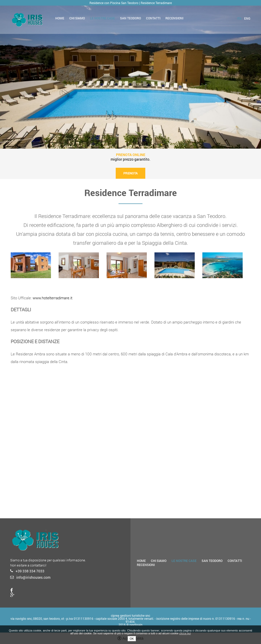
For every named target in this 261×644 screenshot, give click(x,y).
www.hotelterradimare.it (53, 298)
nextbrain (136, 625)
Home (60, 18)
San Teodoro (130, 18)
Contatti (153, 18)
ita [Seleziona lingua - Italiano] (239, 18)
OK (132, 639)
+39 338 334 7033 (30, 571)
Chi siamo (77, 18)
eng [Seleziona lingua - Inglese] (247, 18)
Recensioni (174, 18)
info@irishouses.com (33, 577)
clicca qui (185, 633)
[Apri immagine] (31, 265)
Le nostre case (102, 18)
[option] (130, 74)
